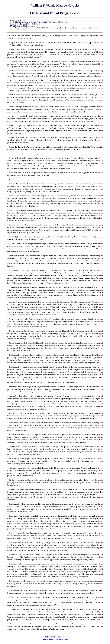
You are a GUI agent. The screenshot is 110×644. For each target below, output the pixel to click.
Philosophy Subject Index (55, 637)
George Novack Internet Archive (55, 639)
